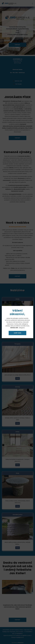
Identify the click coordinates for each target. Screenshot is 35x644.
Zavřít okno (17, 333)
